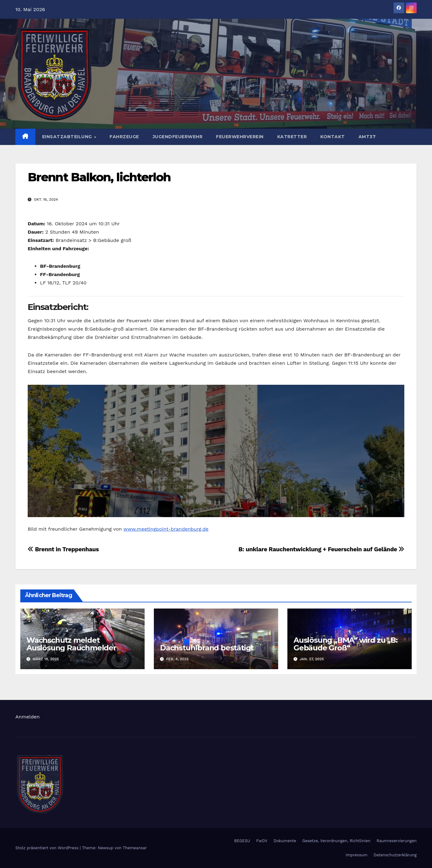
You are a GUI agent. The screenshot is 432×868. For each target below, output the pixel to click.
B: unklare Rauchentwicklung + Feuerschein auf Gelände (321, 549)
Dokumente (285, 841)
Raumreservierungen (397, 841)
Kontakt (333, 137)
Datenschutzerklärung (395, 855)
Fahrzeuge (124, 137)
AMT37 (367, 137)
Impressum (356, 855)
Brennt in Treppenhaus (63, 549)
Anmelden (28, 717)
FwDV (262, 841)
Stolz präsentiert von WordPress (48, 848)
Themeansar (135, 848)
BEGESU (242, 841)
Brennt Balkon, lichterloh (99, 177)
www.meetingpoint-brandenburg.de (166, 529)
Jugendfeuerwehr (178, 137)
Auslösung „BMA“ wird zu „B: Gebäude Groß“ (346, 644)
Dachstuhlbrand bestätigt (207, 648)
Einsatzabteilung (68, 137)
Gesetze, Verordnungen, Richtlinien (336, 841)
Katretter (292, 137)
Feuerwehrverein (240, 137)
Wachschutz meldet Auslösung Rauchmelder (71, 644)
